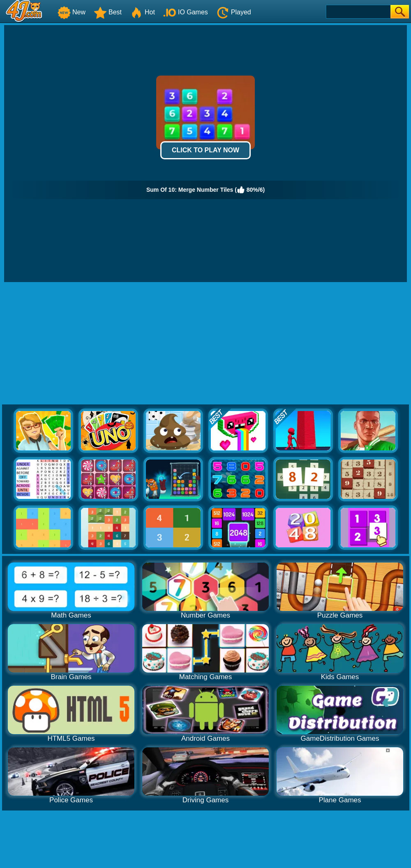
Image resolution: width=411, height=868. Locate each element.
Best (108, 12)
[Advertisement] (205, 344)
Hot (142, 12)
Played (234, 12)
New (72, 12)
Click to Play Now (205, 150)
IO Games (186, 12)
